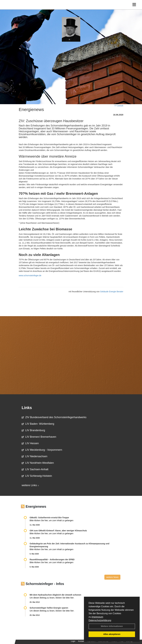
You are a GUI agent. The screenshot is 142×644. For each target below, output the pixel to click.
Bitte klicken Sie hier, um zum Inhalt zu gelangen (51, 520)
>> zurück (119, 106)
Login (73, 641)
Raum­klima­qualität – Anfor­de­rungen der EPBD (52, 560)
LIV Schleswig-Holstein (37, 476)
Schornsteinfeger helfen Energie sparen (49, 608)
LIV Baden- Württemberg (38, 424)
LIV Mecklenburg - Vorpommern (42, 450)
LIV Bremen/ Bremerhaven (39, 437)
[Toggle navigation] (134, 5)
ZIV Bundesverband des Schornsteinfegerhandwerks (54, 417)
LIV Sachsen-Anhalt (35, 469)
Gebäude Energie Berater (112, 292)
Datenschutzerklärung (100, 620)
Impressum (97, 617)
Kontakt (81, 641)
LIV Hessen (30, 443)
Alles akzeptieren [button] (112, 634)
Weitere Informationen (112, 626)
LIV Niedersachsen (34, 456)
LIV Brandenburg (33, 430)
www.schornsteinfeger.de (30, 275)
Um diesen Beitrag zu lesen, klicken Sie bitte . (52, 598)
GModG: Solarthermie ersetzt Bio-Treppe (49, 518)
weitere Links (30, 485)
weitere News (112, 577)
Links (27, 408)
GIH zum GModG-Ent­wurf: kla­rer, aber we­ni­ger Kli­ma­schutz (58, 531)
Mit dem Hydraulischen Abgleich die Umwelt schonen (55, 595)
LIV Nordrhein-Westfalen (38, 463)
